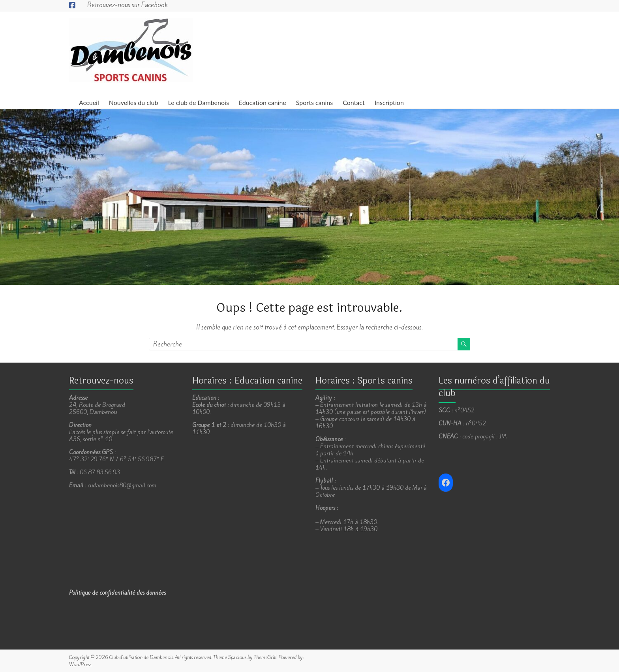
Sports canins (314, 102)
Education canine (263, 102)
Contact (354, 102)
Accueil (89, 102)
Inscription (389, 102)
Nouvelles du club (134, 102)
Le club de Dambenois (199, 102)
